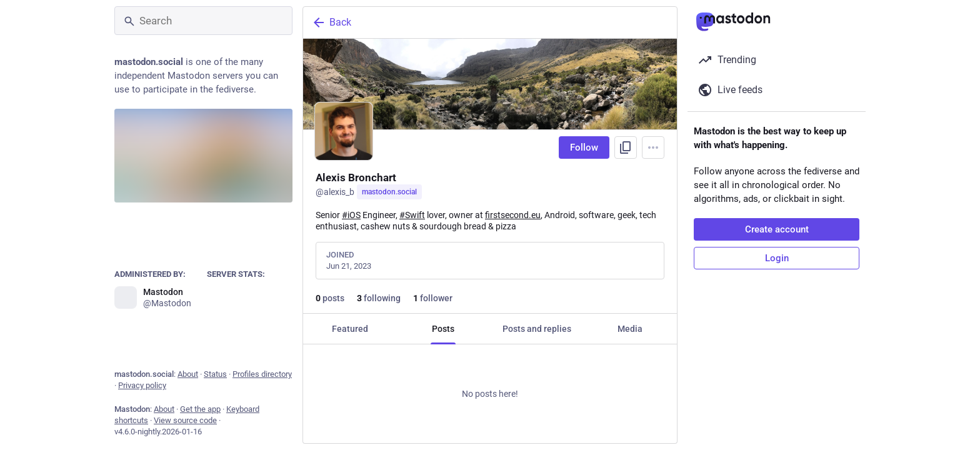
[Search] (203, 21)
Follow (584, 147)
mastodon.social (389, 192)
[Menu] (653, 147)
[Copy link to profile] (626, 147)
